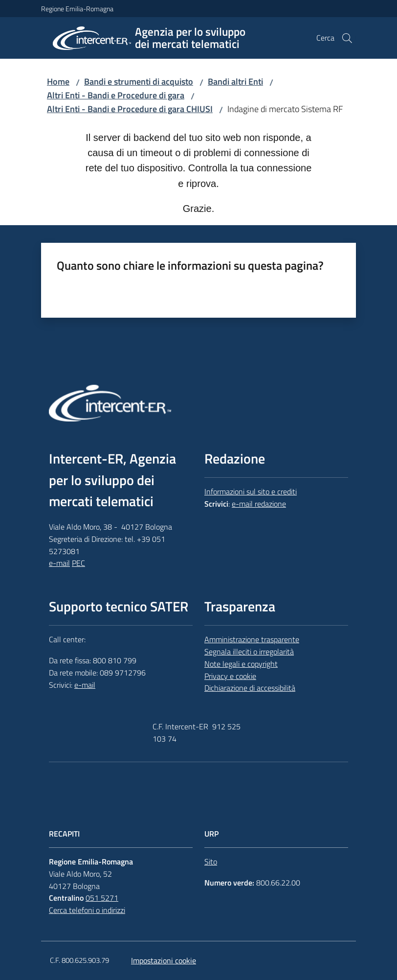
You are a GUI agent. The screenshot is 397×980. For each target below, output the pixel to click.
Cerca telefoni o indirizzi (87, 910)
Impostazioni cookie (164, 960)
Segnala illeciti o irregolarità (249, 652)
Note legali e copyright (241, 664)
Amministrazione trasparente (252, 639)
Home (58, 82)
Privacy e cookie (230, 676)
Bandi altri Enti (235, 82)
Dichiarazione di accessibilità (250, 688)
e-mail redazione (259, 504)
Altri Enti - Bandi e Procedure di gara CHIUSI (130, 109)
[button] (347, 38)
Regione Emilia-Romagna (77, 9)
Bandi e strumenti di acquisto (139, 82)
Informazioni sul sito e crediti (251, 491)
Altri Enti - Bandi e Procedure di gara (116, 95)
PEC (78, 563)
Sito (211, 862)
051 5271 (102, 898)
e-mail (59, 563)
